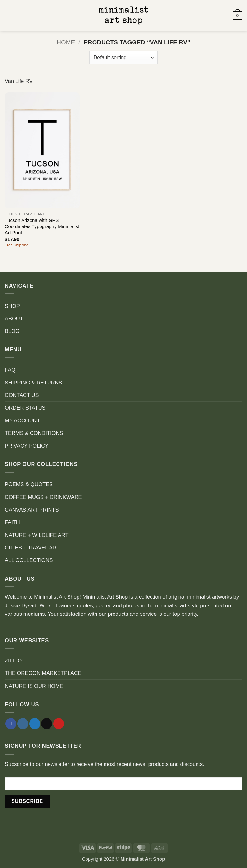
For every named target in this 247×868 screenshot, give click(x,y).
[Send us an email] (47, 724)
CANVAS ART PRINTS (32, 510)
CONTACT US (22, 395)
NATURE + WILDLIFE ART (37, 535)
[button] (9, 15)
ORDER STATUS (25, 408)
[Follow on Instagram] (23, 724)
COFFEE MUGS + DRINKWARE (43, 497)
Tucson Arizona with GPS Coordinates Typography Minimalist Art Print (42, 227)
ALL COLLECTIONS (29, 560)
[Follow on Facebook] (11, 724)
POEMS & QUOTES (29, 484)
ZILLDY (14, 660)
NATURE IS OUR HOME (34, 686)
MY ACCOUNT (23, 420)
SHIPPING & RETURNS (33, 383)
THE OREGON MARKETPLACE (43, 673)
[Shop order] (123, 58)
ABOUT (14, 319)
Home (66, 42)
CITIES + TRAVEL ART (32, 548)
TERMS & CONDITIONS (34, 433)
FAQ (10, 370)
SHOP (12, 306)
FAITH (12, 522)
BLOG (12, 331)
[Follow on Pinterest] (59, 724)
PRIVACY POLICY (27, 446)
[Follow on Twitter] (35, 724)
